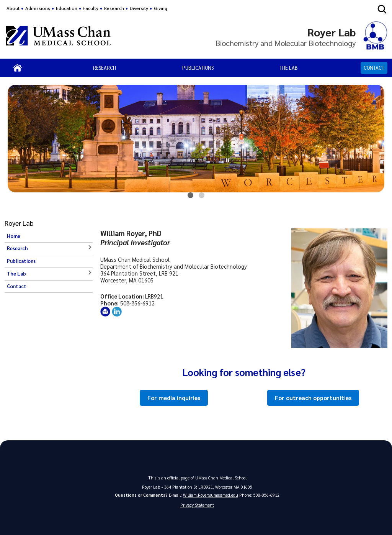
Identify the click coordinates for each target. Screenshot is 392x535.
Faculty (91, 8)
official (173, 478)
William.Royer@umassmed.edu (211, 495)
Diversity (139, 8)
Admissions (38, 8)
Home (14, 236)
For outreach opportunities (313, 398)
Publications (198, 68)
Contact (374, 68)
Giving (161, 8)
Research (105, 68)
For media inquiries (174, 398)
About (13, 8)
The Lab (289, 68)
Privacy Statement (197, 505)
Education (67, 8)
